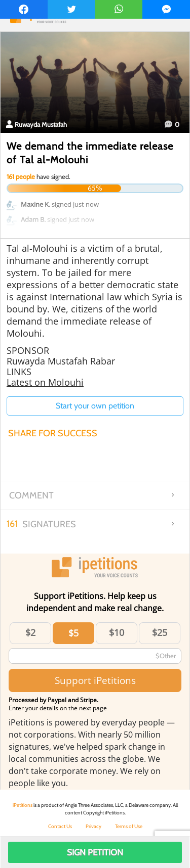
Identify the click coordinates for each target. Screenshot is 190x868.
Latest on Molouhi (45, 382)
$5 (73, 633)
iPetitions (23, 805)
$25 (160, 632)
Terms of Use (129, 826)
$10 (117, 632)
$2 (30, 632)
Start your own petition (95, 406)
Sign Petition (95, 852)
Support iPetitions (95, 680)
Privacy (93, 826)
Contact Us (60, 826)
